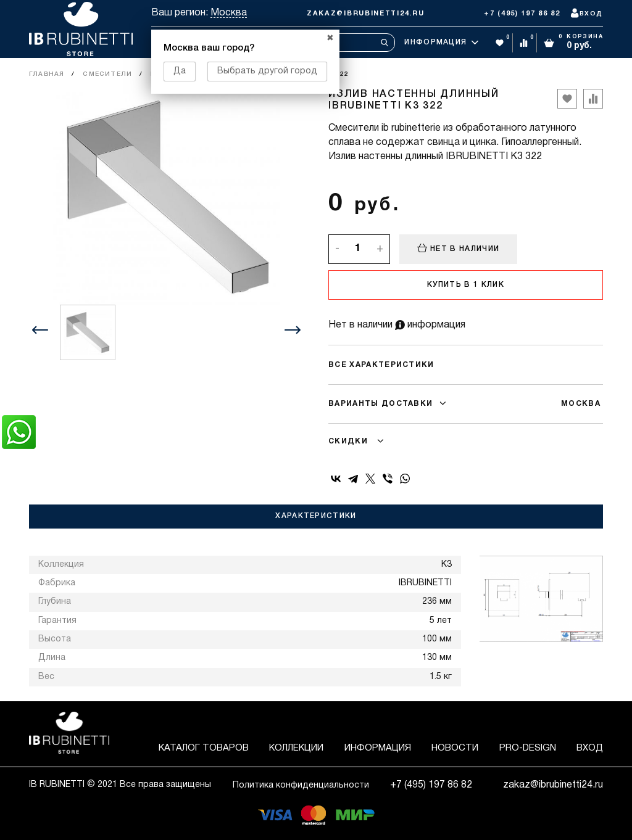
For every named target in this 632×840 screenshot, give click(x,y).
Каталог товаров (204, 748)
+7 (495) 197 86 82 (522, 14)
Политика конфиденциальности (301, 785)
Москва (229, 13)
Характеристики (316, 516)
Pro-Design (528, 748)
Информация (441, 43)
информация (430, 325)
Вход (590, 748)
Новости (455, 748)
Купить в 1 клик (466, 285)
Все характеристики (381, 365)
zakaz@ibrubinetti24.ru (366, 14)
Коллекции (296, 748)
